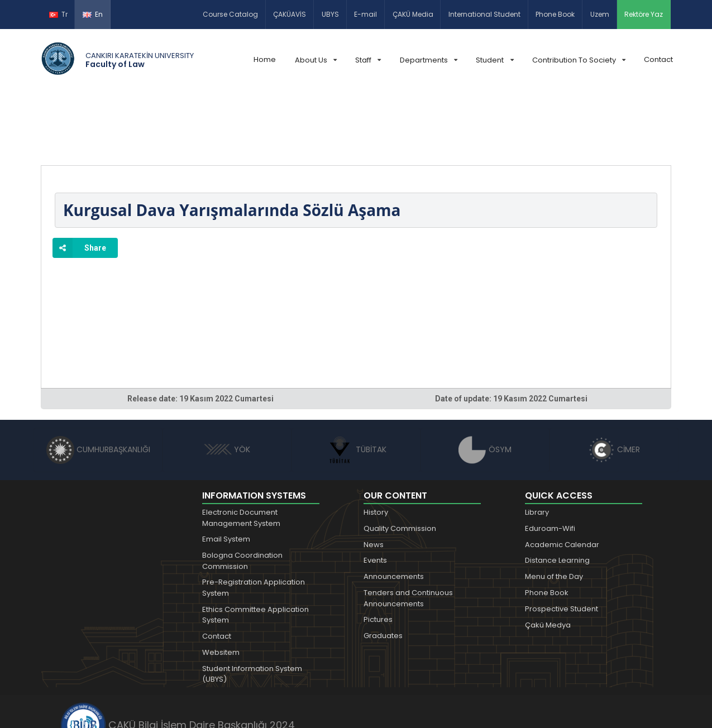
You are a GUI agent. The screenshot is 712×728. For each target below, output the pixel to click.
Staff (368, 60)
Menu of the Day (554, 514)
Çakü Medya (548, 562)
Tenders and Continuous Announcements (408, 536)
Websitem (221, 590)
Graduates (383, 573)
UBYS (330, 14)
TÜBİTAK (356, 387)
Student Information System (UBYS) (252, 612)
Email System (226, 476)
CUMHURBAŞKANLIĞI (98, 387)
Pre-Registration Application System (254, 525)
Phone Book (555, 14)
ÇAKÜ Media (413, 14)
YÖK (227, 387)
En (93, 14)
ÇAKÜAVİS (290, 14)
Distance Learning (557, 498)
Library (537, 450)
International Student (484, 14)
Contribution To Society (579, 60)
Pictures (378, 557)
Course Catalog (230, 14)
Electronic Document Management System (241, 455)
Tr (58, 14)
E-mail (365, 14)
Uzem (600, 14)
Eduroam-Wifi (550, 466)
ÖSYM (485, 387)
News (374, 482)
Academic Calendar (562, 482)
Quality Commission (400, 466)
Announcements (394, 514)
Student (494, 60)
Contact (658, 59)
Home (265, 59)
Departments (429, 60)
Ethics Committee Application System (255, 552)
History (376, 450)
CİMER (614, 387)
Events (375, 498)
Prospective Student (562, 546)
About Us (316, 60)
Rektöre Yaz (644, 14)
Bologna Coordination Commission (242, 498)
